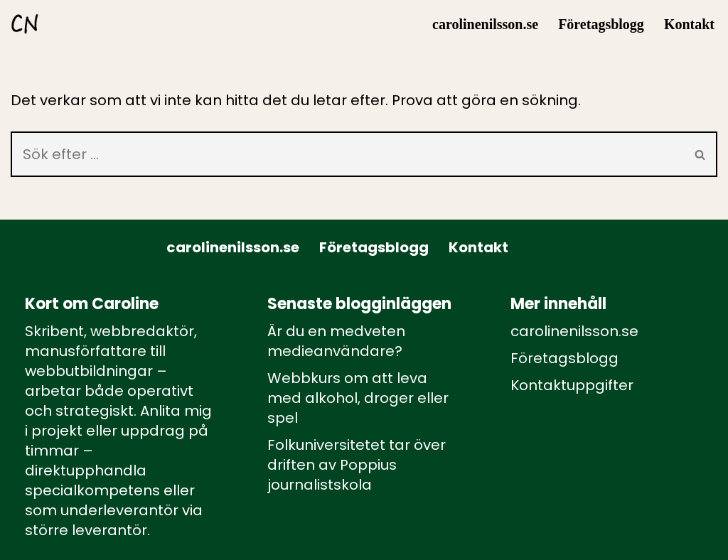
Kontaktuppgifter (572, 385)
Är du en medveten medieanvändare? (336, 341)
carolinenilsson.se (485, 24)
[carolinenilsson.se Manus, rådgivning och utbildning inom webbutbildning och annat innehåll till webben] (25, 24)
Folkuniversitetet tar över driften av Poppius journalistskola (357, 465)
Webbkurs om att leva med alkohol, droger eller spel (358, 398)
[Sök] (347, 154)
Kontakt (689, 24)
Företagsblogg (601, 24)
